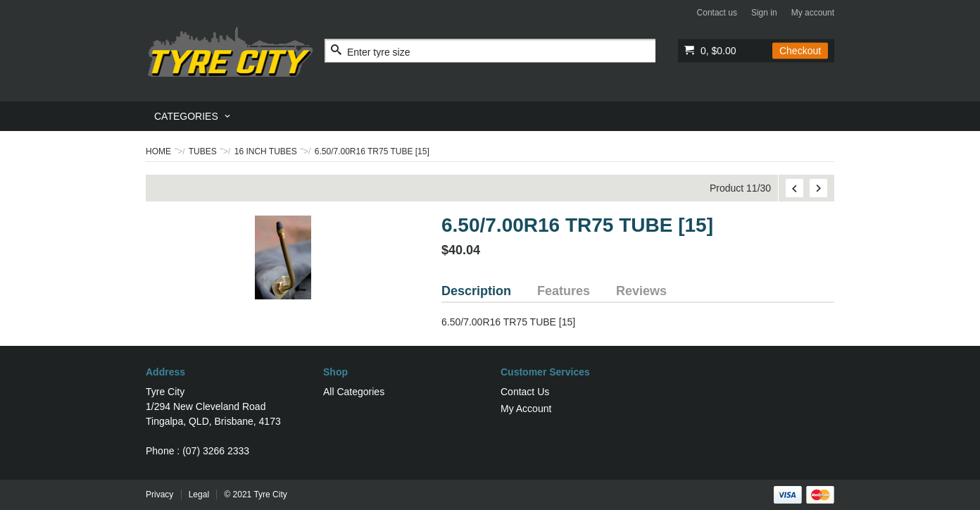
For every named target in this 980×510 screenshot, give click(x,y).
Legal (199, 495)
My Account (526, 409)
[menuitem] (193, 116)
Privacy (159, 495)
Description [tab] (476, 291)
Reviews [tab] (641, 291)
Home (158, 151)
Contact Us (525, 392)
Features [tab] (564, 291)
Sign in (764, 13)
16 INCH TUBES (266, 151)
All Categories (354, 392)
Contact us (717, 13)
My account (813, 13)
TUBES (203, 151)
